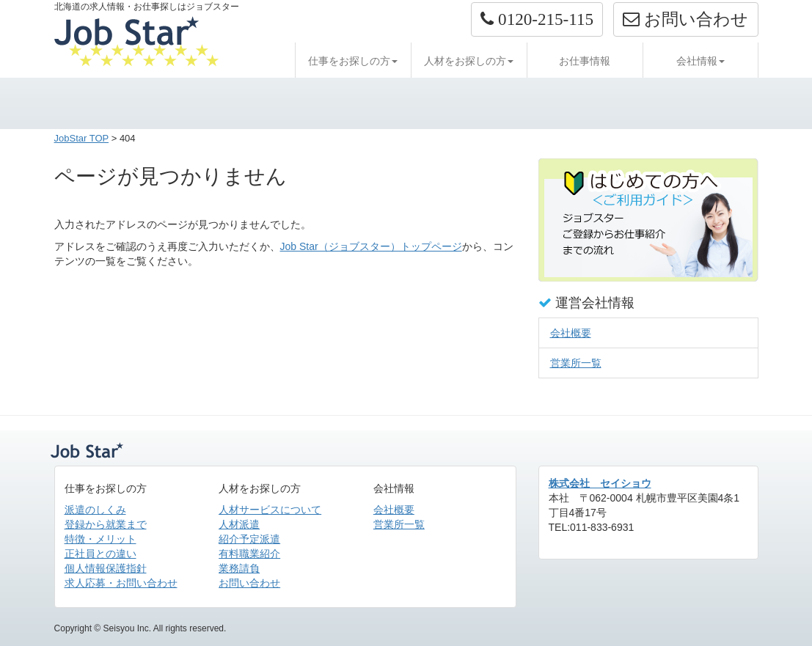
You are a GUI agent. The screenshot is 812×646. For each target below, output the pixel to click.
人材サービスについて (270, 510)
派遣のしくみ (95, 510)
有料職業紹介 (249, 554)
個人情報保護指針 (106, 568)
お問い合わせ (249, 583)
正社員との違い (100, 554)
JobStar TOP (82, 138)
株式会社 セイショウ (600, 483)
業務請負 (239, 568)
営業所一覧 (576, 363)
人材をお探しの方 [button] (469, 61)
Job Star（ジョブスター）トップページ (371, 246)
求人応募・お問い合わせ (121, 583)
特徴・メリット (100, 539)
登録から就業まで (106, 524)
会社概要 (571, 333)
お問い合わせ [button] (685, 19)
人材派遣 (239, 524)
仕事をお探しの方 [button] (353, 61)
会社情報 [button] (701, 61)
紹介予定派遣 (249, 539)
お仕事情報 (585, 61)
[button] (537, 19)
